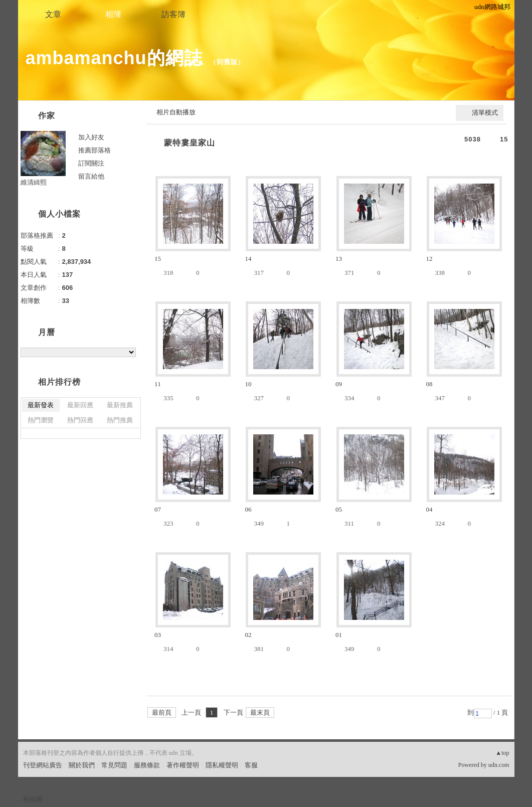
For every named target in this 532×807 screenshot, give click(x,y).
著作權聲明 (183, 765)
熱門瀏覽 (41, 420)
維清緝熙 (34, 182)
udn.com (499, 765)
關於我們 (82, 765)
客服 (251, 765)
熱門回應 (80, 420)
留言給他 (91, 176)
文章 (53, 14)
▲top (502, 753)
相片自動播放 (176, 112)
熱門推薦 (120, 420)
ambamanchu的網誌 (114, 58)
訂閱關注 (91, 163)
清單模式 (485, 113)
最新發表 (41, 405)
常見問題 (114, 765)
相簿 (113, 14)
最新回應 (80, 405)
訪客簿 (173, 14)
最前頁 (162, 712)
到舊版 (227, 62)
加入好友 (91, 137)
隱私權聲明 (222, 765)
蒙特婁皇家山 (190, 143)
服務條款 (147, 765)
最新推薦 (120, 405)
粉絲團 (33, 799)
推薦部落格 (95, 150)
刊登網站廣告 (43, 765)
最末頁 (260, 712)
